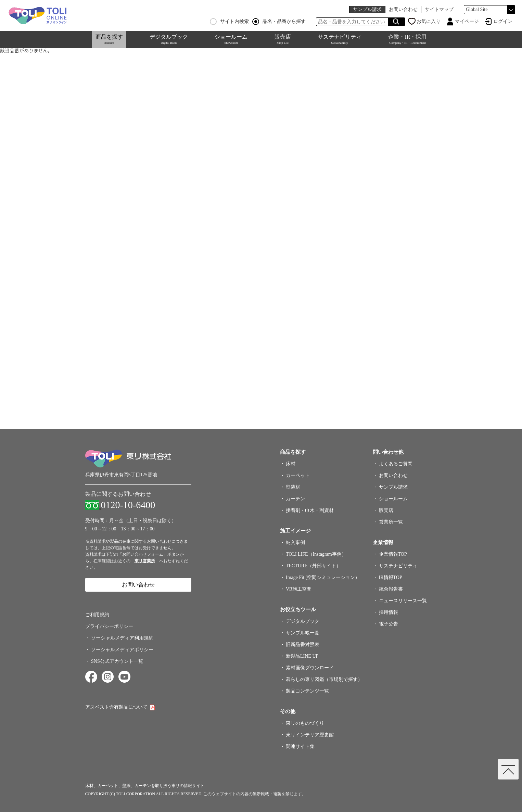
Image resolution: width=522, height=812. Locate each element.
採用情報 (389, 612)
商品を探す (109, 39)
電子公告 (389, 624)
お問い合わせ (403, 9)
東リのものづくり (305, 723)
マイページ (467, 21)
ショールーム (231, 39)
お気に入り (429, 21)
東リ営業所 (145, 561)
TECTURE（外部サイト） (313, 566)
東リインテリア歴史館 (310, 735)
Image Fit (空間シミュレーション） (323, 577)
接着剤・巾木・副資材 (310, 510)
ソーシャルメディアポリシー (122, 650)
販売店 (283, 39)
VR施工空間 (299, 589)
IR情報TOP (391, 577)
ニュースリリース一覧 (403, 601)
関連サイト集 (300, 746)
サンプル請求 (367, 9)
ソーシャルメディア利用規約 (122, 638)
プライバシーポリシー (109, 626)
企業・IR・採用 (407, 39)
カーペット (298, 475)
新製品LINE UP (302, 656)
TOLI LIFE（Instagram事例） (316, 554)
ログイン (503, 21)
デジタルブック (169, 39)
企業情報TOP (393, 554)
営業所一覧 (391, 522)
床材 (291, 464)
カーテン (295, 499)
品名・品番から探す (279, 22)
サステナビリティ (340, 39)
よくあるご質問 (396, 464)
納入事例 (295, 543)
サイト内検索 (229, 22)
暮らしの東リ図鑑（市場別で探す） (324, 679)
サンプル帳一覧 (303, 633)
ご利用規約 (97, 615)
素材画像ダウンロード (310, 668)
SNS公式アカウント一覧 (117, 661)
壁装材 (293, 487)
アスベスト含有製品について (116, 707)
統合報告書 (391, 589)
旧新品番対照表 (303, 645)
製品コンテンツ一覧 (307, 691)
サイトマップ (439, 9)
